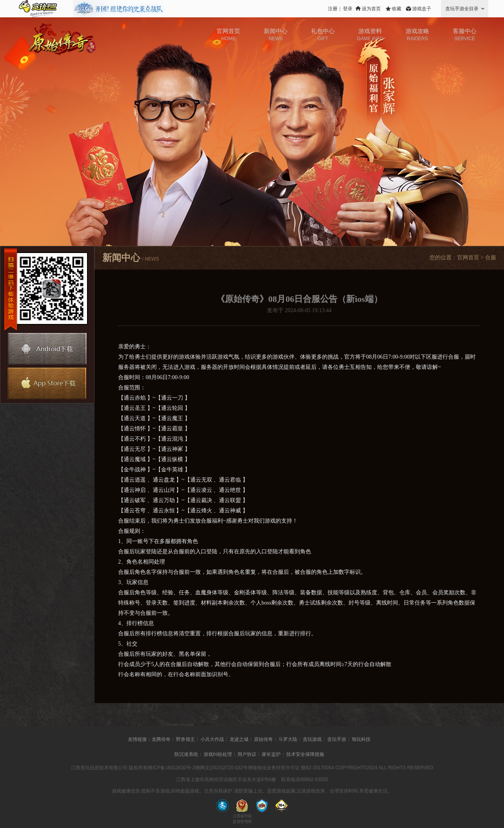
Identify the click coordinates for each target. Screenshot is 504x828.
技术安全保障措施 (305, 754)
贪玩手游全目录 (462, 9)
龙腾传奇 (161, 739)
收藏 (397, 9)
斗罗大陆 (288, 739)
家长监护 (271, 754)
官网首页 (468, 258)
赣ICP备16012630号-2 (171, 768)
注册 (333, 9)
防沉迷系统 (186, 754)
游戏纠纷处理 (218, 754)
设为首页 (371, 9)
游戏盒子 (422, 9)
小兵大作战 (212, 739)
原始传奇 (263, 739)
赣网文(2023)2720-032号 (221, 768)
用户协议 (247, 754)
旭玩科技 (361, 739)
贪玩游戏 (312, 739)
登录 (348, 9)
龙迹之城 (239, 739)
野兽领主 (185, 739)
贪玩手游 (337, 739)
